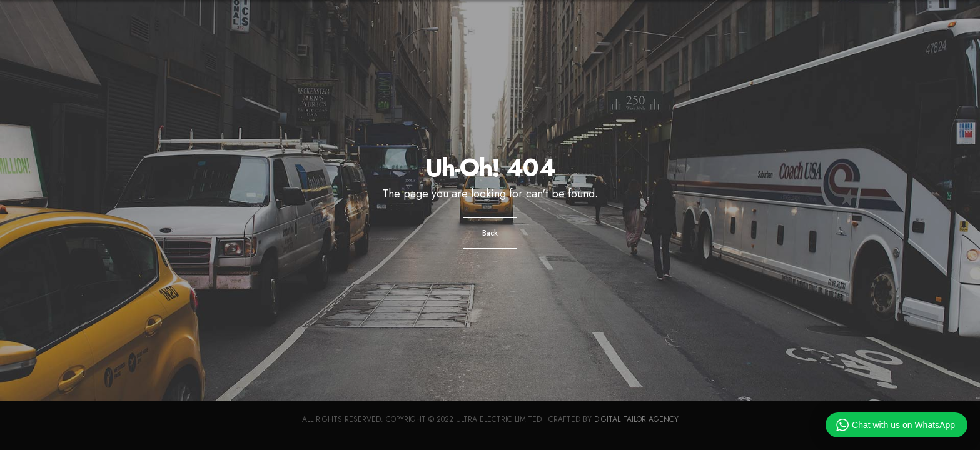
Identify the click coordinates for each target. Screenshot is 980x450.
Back (490, 233)
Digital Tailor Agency (636, 419)
